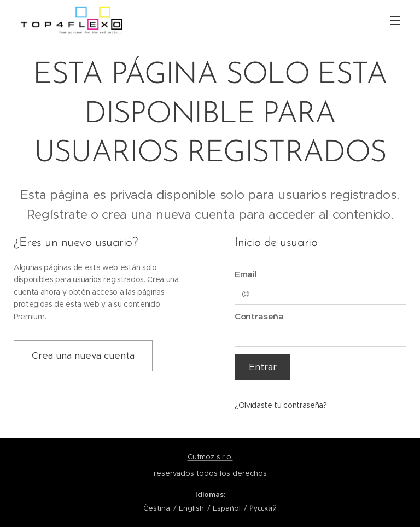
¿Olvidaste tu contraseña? (281, 405)
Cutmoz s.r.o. (210, 457)
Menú (395, 21)
